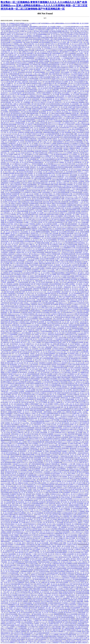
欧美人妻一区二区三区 (22, 297)
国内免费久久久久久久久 (66, 579)
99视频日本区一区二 (19, 154)
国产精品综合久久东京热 (19, 30)
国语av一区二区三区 (6, 118)
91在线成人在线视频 (43, 229)
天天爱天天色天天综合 (30, 105)
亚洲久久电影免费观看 (22, 379)
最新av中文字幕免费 (64, 297)
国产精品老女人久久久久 (78, 492)
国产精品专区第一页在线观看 (52, 461)
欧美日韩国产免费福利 (23, 617)
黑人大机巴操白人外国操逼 (58, 115)
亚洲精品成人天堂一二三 (53, 587)
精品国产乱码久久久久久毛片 (55, 352)
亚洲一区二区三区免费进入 (19, 346)
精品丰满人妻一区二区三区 (43, 241)
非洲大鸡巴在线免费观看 (82, 254)
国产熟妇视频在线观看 (49, 518)
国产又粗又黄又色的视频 (38, 104)
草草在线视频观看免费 (33, 374)
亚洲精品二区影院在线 (8, 254)
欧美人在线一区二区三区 (44, 366)
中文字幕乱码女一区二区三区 (63, 45)
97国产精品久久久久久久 (15, 68)
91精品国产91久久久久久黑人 (8, 66)
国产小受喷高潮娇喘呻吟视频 (46, 184)
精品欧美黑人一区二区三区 (27, 451)
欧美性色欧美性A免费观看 (56, 638)
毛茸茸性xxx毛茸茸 (59, 404)
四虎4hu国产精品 (26, 341)
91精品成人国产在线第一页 (8, 189)
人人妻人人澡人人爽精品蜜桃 (40, 74)
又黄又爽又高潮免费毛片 (16, 257)
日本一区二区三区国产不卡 (8, 529)
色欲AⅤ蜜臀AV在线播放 (68, 284)
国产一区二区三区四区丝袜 (42, 372)
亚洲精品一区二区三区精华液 (44, 224)
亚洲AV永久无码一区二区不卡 (27, 371)
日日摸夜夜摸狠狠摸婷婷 (54, 603)
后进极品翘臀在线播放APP (23, 426)
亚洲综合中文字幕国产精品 (76, 66)
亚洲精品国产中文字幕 (52, 128)
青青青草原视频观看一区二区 (40, 164)
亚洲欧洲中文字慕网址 (22, 590)
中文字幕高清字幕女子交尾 (67, 360)
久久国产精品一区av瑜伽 (78, 442)
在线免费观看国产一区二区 (80, 167)
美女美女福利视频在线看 (42, 230)
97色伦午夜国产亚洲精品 (51, 309)
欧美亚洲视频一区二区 (8, 211)
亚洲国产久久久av (39, 143)
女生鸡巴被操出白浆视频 (55, 177)
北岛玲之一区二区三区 (79, 196)
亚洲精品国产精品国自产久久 (53, 252)
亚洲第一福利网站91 (64, 150)
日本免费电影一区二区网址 (42, 451)
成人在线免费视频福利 (70, 50)
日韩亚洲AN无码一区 (61, 208)
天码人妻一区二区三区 (14, 341)
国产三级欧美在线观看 (68, 628)
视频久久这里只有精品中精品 (58, 69)
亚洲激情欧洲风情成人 (16, 131)
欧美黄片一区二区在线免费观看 (69, 71)
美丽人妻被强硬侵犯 (54, 74)
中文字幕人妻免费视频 (20, 94)
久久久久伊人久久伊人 (75, 583)
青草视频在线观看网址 (29, 120)
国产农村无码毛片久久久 (70, 522)
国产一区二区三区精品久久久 (68, 126)
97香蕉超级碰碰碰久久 (14, 112)
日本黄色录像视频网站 (46, 331)
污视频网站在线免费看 (8, 173)
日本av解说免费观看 (80, 267)
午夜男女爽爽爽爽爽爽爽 (28, 58)
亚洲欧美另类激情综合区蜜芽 (34, 83)
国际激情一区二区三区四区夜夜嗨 (51, 398)
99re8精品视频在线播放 (56, 641)
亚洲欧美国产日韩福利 (14, 197)
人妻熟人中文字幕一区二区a (45, 140)
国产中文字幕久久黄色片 (49, 350)
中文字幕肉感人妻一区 (41, 58)
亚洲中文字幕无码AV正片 (21, 306)
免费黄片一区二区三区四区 (8, 317)
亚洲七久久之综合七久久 (73, 69)
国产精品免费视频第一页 (36, 469)
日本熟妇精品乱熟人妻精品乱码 (15, 300)
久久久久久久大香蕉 (79, 357)
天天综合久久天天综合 (17, 298)
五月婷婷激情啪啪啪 (24, 128)
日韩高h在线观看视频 (47, 486)
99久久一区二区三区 (64, 102)
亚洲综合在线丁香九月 (63, 636)
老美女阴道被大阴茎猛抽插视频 (33, 39)
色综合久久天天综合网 (76, 606)
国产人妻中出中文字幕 (13, 390)
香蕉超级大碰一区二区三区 (10, 72)
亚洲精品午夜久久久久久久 (81, 64)
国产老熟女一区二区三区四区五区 (61, 508)
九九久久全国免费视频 (56, 121)
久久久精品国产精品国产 (15, 93)
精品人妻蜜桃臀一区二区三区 (68, 570)
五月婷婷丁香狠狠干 (31, 121)
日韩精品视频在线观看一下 (73, 221)
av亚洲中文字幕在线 (9, 368)
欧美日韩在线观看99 (82, 126)
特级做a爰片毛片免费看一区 (63, 82)
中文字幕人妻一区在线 (52, 102)
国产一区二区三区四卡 (33, 369)
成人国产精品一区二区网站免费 (51, 344)
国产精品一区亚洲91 (31, 88)
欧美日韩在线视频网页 (45, 42)
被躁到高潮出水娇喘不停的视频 (20, 167)
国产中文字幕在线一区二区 (51, 609)
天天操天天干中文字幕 (69, 428)
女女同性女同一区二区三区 (74, 349)
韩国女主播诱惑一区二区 (58, 87)
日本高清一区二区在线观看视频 (51, 246)
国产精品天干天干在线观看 (71, 186)
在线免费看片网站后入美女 (70, 121)
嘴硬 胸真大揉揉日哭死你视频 (27, 50)
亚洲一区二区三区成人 (78, 28)
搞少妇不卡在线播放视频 (79, 96)
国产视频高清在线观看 (36, 208)
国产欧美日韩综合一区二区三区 (48, 440)
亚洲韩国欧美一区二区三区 (45, 75)
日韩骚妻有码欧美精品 (56, 428)
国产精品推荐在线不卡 (69, 300)
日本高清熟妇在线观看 (18, 191)
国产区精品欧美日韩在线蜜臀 (49, 379)
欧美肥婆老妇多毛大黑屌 (82, 117)
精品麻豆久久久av (16, 60)
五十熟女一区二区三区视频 (62, 259)
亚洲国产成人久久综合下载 (11, 99)
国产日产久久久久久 (9, 123)
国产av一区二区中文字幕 (13, 290)
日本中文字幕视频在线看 (53, 254)
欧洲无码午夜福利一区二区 (71, 425)
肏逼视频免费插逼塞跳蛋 (64, 39)
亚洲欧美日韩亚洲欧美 (11, 538)
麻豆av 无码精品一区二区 (54, 205)
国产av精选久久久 (12, 526)
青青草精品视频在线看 (31, 140)
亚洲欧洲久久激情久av (67, 439)
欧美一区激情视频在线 (32, 322)
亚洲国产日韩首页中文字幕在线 (36, 134)
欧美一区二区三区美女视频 (16, 534)
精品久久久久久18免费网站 (39, 137)
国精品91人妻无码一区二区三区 (38, 205)
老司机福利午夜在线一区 (51, 286)
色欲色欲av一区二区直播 (20, 508)
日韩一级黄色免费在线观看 (23, 137)
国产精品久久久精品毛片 (7, 630)
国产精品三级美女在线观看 (41, 31)
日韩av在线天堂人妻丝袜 (34, 417)
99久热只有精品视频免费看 (13, 584)
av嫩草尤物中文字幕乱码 (50, 377)
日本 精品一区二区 (9, 227)
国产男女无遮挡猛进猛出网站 (14, 148)
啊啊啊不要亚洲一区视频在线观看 (53, 537)
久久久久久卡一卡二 (10, 401)
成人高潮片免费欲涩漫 (46, 338)
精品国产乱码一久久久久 (38, 233)
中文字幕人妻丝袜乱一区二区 (64, 387)
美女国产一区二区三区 (32, 129)
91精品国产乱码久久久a (51, 44)
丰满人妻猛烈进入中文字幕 (64, 268)
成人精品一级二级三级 (43, 522)
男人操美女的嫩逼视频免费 (17, 117)
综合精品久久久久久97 (13, 546)
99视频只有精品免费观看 (79, 516)
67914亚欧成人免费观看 (55, 507)
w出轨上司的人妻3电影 (67, 34)
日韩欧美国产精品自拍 (67, 49)
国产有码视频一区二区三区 (32, 45)
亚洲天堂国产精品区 (26, 183)
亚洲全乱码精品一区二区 (73, 586)
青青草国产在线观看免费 (13, 194)
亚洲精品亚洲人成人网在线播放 (66, 529)
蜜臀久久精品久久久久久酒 (81, 93)
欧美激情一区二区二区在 (79, 238)
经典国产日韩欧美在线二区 (14, 540)
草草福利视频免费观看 (55, 447)
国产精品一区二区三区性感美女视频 (46, 467)
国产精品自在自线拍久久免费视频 (24, 63)
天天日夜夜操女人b (41, 57)
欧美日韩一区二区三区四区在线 (46, 222)
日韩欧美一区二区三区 (26, 71)
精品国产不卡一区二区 (60, 336)
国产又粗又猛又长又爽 (13, 491)
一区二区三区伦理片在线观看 (49, 238)
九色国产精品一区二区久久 (55, 598)
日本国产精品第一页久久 (35, 82)
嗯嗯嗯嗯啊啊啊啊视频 (60, 614)
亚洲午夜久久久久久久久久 (62, 129)
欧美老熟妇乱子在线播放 (69, 578)
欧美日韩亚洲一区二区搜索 (47, 107)
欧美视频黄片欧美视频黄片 (11, 207)
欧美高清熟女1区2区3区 (24, 377)
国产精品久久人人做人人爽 (33, 275)
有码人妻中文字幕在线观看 (65, 499)
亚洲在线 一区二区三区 (76, 270)
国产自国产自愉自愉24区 (28, 330)
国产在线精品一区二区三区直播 (75, 526)
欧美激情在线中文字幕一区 (67, 194)
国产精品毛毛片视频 (21, 620)
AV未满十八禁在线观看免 (48, 271)
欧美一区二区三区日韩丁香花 (21, 551)
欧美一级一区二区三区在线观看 (40, 543)
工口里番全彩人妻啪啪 (79, 549)
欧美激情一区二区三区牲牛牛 (73, 320)
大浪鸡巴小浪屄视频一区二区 (32, 583)
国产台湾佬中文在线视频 (7, 279)
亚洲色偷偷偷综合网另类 (61, 485)
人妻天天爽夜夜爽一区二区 (28, 333)
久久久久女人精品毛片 (40, 102)
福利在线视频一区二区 (76, 175)
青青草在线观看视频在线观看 (76, 325)
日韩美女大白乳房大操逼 (67, 166)
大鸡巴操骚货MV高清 (19, 275)
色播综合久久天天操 (29, 300)
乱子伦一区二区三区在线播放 (31, 145)
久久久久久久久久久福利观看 (42, 474)
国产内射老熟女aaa (65, 74)
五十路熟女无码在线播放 (73, 156)
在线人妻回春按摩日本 (83, 323)
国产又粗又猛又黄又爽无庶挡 (69, 136)
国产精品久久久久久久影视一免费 (60, 42)
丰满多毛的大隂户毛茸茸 (42, 385)
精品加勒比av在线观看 (37, 636)
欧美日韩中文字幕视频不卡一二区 (60, 631)
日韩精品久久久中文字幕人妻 (67, 99)
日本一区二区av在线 (8, 486)
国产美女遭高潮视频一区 (63, 353)
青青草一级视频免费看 (9, 282)
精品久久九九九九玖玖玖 (60, 478)
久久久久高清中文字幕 (80, 44)
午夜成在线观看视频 (15, 192)
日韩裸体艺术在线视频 (80, 507)
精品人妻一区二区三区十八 (81, 500)
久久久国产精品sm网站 (35, 483)
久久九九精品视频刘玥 (25, 636)
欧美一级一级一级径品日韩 (68, 407)
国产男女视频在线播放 (83, 178)
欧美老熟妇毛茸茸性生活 (63, 388)
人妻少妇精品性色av (19, 404)
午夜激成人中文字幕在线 (58, 366)
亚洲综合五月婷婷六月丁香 (36, 439)
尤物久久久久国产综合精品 (32, 107)
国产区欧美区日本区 (34, 590)
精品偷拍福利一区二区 (16, 365)
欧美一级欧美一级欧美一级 (56, 546)
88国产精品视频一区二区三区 (61, 361)
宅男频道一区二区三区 (36, 581)
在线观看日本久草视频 (14, 57)
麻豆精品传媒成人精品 (21, 173)
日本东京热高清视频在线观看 (34, 118)
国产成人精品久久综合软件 (52, 625)
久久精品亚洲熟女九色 (48, 83)
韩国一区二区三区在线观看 (76, 504)
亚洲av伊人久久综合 (14, 31)
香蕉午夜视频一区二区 (16, 219)
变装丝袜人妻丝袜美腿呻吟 (58, 365)
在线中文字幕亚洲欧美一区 (78, 587)
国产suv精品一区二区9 (46, 142)
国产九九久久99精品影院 (30, 221)
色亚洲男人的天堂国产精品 (10, 202)
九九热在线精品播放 (15, 151)
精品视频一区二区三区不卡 (51, 278)
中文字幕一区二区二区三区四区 (11, 243)
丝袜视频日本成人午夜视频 (39, 101)
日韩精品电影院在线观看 (56, 105)
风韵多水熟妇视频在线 (71, 327)
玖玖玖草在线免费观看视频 (22, 559)
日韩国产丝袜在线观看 (38, 252)
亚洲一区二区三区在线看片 (43, 216)
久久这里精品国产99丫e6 (63, 311)
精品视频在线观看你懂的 (80, 406)
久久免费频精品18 (36, 238)
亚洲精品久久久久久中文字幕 (64, 511)
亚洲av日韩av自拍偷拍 (7, 246)
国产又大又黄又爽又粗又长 (75, 319)
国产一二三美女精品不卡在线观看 (59, 339)
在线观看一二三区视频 (58, 224)
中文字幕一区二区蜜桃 (25, 573)
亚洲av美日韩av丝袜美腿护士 (26, 53)
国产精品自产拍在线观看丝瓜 (37, 576)
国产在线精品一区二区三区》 (60, 325)
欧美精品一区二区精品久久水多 (76, 382)
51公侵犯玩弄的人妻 (39, 196)
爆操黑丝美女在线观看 (58, 320)
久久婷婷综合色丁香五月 (74, 346)
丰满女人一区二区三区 (56, 30)
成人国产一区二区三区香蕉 (36, 526)
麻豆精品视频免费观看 (61, 552)
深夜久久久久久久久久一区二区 (44, 361)
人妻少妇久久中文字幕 (74, 83)
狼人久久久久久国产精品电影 (30, 365)
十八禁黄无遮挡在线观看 (20, 388)
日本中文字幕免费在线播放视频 (46, 303)
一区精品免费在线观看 (42, 300)
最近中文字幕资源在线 (18, 45)
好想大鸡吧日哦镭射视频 (62, 173)
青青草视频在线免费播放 (50, 66)
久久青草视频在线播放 (82, 496)
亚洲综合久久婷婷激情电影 (74, 639)
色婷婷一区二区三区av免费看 (48, 275)
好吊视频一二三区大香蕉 (30, 222)
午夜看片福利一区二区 (41, 330)
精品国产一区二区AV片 (23, 412)
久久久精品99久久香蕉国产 (28, 447)
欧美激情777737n (69, 93)
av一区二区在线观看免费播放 (39, 34)
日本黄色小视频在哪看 (45, 510)
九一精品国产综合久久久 (60, 541)
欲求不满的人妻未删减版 (9, 137)
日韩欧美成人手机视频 (79, 153)
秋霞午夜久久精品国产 (17, 120)
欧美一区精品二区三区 (26, 150)
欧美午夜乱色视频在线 (53, 360)
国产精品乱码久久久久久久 (34, 94)
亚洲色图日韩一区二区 (43, 121)
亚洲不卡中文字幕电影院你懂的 (53, 628)
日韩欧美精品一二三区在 (77, 306)
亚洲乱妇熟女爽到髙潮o (45, 263)
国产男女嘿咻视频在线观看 (82, 625)
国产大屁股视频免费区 (31, 475)
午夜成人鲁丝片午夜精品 (23, 565)
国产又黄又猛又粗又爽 (14, 273)
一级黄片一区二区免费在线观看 (38, 267)
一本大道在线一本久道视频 (38, 426)
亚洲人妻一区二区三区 (80, 30)
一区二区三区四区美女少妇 (58, 390)
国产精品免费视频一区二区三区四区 (70, 94)
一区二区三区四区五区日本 (51, 162)
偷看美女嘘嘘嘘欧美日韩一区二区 (39, 383)
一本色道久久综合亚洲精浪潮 (66, 260)
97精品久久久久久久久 (58, 347)
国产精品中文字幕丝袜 (65, 305)
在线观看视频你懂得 (15, 641)
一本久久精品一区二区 (48, 317)
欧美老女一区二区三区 (59, 371)
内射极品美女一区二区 (14, 143)
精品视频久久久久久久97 (55, 164)
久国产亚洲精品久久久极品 (29, 586)
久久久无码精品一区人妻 (75, 154)
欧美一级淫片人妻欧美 (25, 543)
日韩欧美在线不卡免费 (81, 189)
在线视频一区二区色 (39, 194)
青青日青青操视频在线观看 (20, 158)
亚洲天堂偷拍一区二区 (55, 210)
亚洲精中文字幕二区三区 (30, 339)
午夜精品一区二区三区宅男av (34, 415)
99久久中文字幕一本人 (23, 96)
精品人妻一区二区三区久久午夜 (9, 448)
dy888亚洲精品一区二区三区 (51, 189)
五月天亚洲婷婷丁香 (28, 131)
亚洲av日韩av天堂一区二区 (14, 481)
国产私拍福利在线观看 (63, 470)
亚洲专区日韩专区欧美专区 (8, 64)
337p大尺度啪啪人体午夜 (53, 257)
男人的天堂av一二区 (64, 301)
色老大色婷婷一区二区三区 (43, 390)
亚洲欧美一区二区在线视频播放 (74, 140)
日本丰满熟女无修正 (69, 117)
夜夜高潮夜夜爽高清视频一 (42, 60)
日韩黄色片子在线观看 (8, 181)
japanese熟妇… (80, 53)
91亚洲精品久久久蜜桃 (43, 186)
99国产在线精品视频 (75, 33)
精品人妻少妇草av (68, 562)
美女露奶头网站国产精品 (16, 510)
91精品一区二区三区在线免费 (38, 128)
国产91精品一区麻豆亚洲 (21, 82)
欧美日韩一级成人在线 (12, 504)
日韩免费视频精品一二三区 (39, 36)
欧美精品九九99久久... (56, 494)
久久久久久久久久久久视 (62, 271)
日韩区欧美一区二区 (35, 167)
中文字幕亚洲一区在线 (66, 57)
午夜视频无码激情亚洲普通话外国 (50, 64)
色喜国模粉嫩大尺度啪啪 (7, 101)
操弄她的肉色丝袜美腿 (63, 143)
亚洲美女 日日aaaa (73, 469)
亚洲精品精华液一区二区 (24, 521)
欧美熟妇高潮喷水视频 (74, 77)
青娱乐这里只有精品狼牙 (61, 620)
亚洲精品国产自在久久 (10, 297)
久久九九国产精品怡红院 (29, 136)
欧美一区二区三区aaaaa (54, 34)
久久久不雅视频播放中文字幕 (74, 115)
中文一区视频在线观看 (26, 289)
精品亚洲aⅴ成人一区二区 (14, 156)
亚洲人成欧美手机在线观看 (71, 308)
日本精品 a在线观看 (68, 30)
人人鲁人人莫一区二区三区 (81, 197)
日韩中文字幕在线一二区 (54, 527)
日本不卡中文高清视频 (74, 98)
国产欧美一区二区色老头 (15, 136)
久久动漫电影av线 (65, 587)
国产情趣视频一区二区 (38, 592)
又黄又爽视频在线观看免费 (68, 254)
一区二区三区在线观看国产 (54, 292)
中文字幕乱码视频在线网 (30, 147)
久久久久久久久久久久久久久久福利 (72, 462)
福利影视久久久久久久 (43, 641)
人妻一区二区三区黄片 (53, 549)
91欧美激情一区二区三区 (54, 333)
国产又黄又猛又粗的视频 (54, 289)
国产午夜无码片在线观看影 (46, 434)
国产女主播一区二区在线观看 (68, 502)
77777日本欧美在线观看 (22, 282)
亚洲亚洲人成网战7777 (69, 330)
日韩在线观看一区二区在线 (34, 260)
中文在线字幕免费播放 (14, 183)
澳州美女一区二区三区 (62, 504)
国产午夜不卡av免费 (49, 469)
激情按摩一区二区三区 (53, 99)
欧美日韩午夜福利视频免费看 (51, 341)
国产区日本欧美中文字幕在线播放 (74, 142)
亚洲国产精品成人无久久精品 (78, 118)
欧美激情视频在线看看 (48, 118)
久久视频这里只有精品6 (69, 641)
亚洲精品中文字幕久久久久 (55, 153)
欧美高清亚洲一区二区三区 (39, 99)
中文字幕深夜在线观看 (45, 365)
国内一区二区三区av (73, 131)
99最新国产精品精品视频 (11, 218)
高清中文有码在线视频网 (63, 275)
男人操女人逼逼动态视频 (66, 134)
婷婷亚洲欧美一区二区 (73, 232)
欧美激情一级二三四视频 (20, 442)
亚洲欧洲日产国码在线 (17, 75)
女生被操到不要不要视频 (71, 279)
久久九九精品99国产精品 (27, 248)
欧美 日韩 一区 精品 (81, 407)
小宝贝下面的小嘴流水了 (38, 635)
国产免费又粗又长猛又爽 (31, 327)
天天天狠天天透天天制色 (78, 45)
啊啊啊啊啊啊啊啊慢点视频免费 (28, 229)
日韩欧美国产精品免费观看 (40, 289)
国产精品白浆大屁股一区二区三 (58, 60)
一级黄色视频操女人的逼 (35, 27)
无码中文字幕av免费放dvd (64, 379)
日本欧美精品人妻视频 (74, 211)
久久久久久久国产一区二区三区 (25, 85)
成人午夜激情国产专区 (66, 516)
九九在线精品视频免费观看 (52, 134)
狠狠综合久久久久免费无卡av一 (23, 164)
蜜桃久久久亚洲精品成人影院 (29, 641)
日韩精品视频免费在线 (7, 388)
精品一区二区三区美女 (16, 61)
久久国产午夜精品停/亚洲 (54, 267)
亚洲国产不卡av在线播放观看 (67, 213)
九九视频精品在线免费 (41, 496)
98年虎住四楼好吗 (75, 391)
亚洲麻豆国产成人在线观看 (45, 147)
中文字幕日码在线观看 (37, 188)
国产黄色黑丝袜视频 (62, 293)
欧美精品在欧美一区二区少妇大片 (10, 139)
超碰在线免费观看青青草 (14, 347)
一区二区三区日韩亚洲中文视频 (40, 578)
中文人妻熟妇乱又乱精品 (68, 123)
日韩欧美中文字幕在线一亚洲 (68, 461)
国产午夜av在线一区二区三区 (40, 613)
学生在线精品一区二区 (40, 248)
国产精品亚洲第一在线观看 (55, 300)
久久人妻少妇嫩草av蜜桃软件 (54, 488)
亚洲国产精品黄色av (54, 516)
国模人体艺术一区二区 (13, 445)
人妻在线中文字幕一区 (60, 608)
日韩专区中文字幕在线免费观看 (77, 88)
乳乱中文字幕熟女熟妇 (47, 601)
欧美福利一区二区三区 (43, 105)
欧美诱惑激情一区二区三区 (16, 79)
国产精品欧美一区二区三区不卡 (26, 385)
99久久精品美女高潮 (17, 230)
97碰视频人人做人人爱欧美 (20, 44)
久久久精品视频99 (22, 470)
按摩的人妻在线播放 (24, 218)
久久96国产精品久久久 (26, 579)
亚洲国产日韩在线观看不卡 (45, 192)
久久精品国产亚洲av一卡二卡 (72, 546)
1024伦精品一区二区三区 (9, 600)
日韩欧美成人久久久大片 (57, 241)
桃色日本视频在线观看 (80, 235)
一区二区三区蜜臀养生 (81, 617)
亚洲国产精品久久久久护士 (34, 388)
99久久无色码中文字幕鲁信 (39, 393)
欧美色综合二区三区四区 (25, 497)
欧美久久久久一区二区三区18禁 (60, 263)
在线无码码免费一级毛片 (46, 478)
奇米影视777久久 (5, 162)
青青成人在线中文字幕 (23, 28)
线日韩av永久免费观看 (75, 147)
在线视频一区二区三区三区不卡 (13, 423)
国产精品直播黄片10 (83, 447)
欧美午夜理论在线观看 (71, 241)
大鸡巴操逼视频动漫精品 (44, 117)
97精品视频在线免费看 (22, 226)
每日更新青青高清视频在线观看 (64, 167)
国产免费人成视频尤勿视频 (32, 338)
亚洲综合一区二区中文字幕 (59, 139)
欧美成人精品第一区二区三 (61, 38)
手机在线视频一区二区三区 (28, 232)
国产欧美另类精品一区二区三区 (59, 474)
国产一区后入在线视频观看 (69, 53)
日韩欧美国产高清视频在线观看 (30, 203)
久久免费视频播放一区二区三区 (38, 551)
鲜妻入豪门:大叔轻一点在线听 (31, 387)
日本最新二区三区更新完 (24, 335)
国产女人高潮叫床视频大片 (41, 85)
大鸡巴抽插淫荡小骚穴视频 (44, 139)
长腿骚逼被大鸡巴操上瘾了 (72, 113)
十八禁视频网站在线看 (46, 325)
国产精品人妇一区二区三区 (82, 573)
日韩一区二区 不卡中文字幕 (42, 314)
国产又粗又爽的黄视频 (49, 82)
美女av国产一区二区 (9, 592)
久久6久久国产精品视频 (25, 109)
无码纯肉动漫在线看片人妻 (16, 549)
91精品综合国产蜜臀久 (25, 104)
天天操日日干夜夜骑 (79, 58)
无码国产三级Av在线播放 (42, 567)
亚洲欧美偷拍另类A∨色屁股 (22, 383)
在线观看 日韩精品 (75, 470)
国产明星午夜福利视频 (63, 33)
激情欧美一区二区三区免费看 (17, 121)
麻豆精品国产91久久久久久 (65, 238)
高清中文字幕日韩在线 (13, 557)
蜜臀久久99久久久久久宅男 (22, 208)
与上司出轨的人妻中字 (21, 181)
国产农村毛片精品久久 (73, 421)
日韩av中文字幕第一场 (71, 538)
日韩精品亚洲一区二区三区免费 (51, 94)
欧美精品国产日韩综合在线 (29, 366)
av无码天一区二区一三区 (80, 418)
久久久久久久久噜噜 (72, 314)
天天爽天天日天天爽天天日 (82, 402)
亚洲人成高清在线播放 (10, 426)
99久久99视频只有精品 (65, 278)
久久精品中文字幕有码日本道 (58, 314)
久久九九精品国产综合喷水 (53, 72)
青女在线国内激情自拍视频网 (11, 455)
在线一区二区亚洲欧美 (22, 529)
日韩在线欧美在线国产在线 (26, 284)
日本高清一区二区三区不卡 (32, 240)
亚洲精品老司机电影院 (60, 639)
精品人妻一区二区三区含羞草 (73, 369)
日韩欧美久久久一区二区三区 (34, 344)
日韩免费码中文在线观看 (9, 188)
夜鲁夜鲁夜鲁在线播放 (78, 328)
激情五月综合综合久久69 (35, 437)
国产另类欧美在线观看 (22, 311)
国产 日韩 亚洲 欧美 (71, 281)
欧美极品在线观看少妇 (7, 107)
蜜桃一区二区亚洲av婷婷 (15, 77)
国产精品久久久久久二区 (40, 622)
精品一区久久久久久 (63, 66)
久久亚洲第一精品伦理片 (72, 390)
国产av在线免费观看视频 (46, 358)
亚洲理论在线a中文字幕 (57, 80)
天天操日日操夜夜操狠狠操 (42, 210)
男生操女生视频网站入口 (14, 333)
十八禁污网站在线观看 (36, 412)
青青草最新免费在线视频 (61, 368)
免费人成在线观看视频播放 (69, 210)
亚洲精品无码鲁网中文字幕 (39, 109)
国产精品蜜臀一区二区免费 (36, 213)
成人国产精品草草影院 (31, 91)
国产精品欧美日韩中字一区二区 (38, 235)
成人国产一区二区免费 (18, 55)
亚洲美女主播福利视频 (62, 350)
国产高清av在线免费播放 (28, 151)
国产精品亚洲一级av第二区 (47, 45)
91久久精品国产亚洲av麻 (42, 395)
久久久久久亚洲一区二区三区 (54, 423)
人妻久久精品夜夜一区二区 (34, 227)
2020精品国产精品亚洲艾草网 (33, 191)
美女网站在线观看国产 (43, 180)
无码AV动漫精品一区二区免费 (69, 72)
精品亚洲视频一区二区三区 (46, 112)
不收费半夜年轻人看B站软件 (10, 437)
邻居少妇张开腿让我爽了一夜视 (76, 139)
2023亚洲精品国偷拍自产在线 (69, 513)
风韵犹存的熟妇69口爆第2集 (62, 317)
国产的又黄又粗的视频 (57, 279)
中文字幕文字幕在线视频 (73, 365)
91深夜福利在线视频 (70, 230)
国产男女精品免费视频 (61, 211)
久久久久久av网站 (32, 180)
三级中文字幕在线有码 (16, 184)
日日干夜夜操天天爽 (35, 64)
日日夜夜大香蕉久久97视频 (71, 589)
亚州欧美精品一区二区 (81, 477)
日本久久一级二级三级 (80, 456)
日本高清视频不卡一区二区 (80, 440)
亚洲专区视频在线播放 (64, 380)
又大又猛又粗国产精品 (18, 327)
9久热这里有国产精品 (70, 80)
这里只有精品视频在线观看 (36, 297)
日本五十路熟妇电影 (24, 448)
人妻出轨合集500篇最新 (75, 350)
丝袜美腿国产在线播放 (26, 491)
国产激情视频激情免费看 (9, 462)
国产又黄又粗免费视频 (22, 27)
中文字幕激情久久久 (72, 374)
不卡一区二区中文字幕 (45, 444)
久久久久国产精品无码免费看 (68, 246)
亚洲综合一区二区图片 (8, 376)
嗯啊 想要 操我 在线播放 (7, 199)
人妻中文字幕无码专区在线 (54, 323)
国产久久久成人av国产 (36, 218)
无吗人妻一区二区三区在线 (71, 290)
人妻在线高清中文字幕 (77, 112)
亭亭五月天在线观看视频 (28, 428)
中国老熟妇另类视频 (63, 47)
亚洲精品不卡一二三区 (25, 49)
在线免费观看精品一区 (43, 295)
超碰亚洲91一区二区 (22, 331)
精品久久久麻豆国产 (49, 211)
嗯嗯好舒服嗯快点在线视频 (20, 589)
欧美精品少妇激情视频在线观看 (49, 414)
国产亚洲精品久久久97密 (31, 154)
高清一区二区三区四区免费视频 (27, 87)
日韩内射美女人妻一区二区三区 (32, 308)
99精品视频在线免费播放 (58, 273)
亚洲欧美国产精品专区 (58, 564)
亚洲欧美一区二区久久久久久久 (63, 415)
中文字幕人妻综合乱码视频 (81, 316)
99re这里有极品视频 (38, 406)
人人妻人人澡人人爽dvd (50, 470)
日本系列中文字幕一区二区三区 (75, 481)
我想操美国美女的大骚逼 (16, 303)
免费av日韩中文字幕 (47, 308)
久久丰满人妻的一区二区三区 (18, 162)
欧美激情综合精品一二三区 (77, 259)
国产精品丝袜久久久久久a (71, 613)
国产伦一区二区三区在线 (61, 611)
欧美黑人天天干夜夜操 (78, 467)
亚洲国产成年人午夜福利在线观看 (57, 568)
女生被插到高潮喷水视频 (79, 265)
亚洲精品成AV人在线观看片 (18, 322)
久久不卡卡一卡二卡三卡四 (69, 101)
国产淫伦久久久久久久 (56, 61)
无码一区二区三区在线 (42, 436)
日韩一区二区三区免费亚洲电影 (58, 395)
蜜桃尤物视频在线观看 (39, 183)
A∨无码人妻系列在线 (50, 504)
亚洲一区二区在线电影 (55, 229)
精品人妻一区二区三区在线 (32, 432)
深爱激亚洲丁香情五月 (37, 305)
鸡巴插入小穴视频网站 (79, 511)
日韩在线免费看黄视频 (55, 284)
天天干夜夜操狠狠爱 (29, 567)
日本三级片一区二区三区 (26, 194)
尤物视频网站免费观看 (76, 388)
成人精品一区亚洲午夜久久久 (53, 237)
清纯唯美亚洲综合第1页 (22, 466)
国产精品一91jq (16, 500)
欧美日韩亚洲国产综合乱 (15, 186)
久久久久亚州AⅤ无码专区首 (51, 213)
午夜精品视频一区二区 (14, 613)
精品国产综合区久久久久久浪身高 (79, 161)
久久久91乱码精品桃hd (60, 191)
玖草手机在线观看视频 (37, 341)
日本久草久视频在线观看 (22, 64)
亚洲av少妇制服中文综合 (14, 319)
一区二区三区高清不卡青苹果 (45, 88)
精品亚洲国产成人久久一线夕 (68, 85)
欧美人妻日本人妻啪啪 (76, 183)
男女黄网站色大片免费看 (31, 263)
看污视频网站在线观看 (71, 564)
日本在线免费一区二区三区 (64, 328)
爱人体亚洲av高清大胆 (82, 300)
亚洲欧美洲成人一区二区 (73, 191)
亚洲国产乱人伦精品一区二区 (33, 414)
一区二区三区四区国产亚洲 (62, 306)
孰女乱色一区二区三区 (53, 248)
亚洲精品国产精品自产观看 (28, 312)
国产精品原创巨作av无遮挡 (18, 113)
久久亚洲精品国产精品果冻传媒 (57, 586)
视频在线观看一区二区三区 (43, 281)
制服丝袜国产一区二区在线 (17, 142)
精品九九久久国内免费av (15, 41)
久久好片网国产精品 (82, 177)
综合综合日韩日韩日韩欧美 (26, 172)
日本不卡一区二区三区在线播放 (36, 249)
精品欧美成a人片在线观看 (45, 55)
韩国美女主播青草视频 (36, 132)
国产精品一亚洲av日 (13, 104)
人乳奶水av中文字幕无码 (68, 252)
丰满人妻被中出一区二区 (11, 543)
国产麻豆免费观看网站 (19, 170)
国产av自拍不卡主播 (82, 638)
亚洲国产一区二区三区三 (54, 276)
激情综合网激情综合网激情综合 (69, 257)
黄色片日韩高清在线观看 (14, 587)
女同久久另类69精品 (17, 461)
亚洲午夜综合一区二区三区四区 (42, 425)
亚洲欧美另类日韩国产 (7, 256)
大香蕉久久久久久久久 (13, 314)
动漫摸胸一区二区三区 (42, 136)
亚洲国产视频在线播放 (60, 184)
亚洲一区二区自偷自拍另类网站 (22, 305)
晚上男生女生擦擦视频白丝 (42, 53)
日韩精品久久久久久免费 (73, 475)
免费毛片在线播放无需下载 (57, 230)
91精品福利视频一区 (19, 256)
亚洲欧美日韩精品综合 (73, 226)
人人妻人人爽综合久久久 (82, 123)
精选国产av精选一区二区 (31, 175)
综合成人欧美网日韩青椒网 (47, 259)
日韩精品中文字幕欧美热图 (28, 467)
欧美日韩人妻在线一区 (61, 110)
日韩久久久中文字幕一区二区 (81, 387)
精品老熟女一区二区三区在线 (10, 402)
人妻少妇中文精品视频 (10, 565)
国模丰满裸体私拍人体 (74, 110)
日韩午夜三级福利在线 (40, 445)
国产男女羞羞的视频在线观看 (76, 611)
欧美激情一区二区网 (38, 453)
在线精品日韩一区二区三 (39, 491)
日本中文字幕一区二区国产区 (25, 124)
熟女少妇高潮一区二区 (12, 53)
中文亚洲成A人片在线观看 (69, 603)
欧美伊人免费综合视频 (40, 214)
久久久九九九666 (8, 158)
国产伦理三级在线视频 (27, 396)
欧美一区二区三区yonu (56, 243)
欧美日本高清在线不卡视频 (45, 221)
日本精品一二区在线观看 (30, 303)
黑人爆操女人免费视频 (20, 227)
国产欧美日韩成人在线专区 (75, 41)
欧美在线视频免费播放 (26, 290)
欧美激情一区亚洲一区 (77, 317)
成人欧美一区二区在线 (60, 226)
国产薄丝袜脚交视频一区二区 (66, 44)
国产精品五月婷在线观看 (63, 532)
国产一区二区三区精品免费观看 (45, 159)
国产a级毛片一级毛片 (10, 96)
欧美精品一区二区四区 (82, 398)
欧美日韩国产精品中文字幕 (32, 142)
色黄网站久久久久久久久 (17, 39)
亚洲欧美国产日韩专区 (82, 105)
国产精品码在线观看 (26, 613)
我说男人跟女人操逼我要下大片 (33, 380)
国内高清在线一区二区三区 (62, 391)
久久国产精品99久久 (55, 372)
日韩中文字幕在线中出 (19, 47)
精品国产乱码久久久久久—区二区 (61, 79)
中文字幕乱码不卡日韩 (76, 42)
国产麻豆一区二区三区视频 (22, 169)
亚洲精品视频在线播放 (47, 38)
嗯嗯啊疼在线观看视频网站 (43, 232)
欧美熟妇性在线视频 (51, 161)
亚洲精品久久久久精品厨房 (45, 91)
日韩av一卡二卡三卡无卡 (28, 60)
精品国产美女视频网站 (26, 598)
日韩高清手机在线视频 (69, 105)
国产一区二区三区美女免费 (71, 352)
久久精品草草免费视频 (25, 323)
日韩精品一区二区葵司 (28, 276)
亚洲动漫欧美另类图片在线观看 (52, 407)
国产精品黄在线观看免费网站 (67, 617)
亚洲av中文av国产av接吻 (25, 244)
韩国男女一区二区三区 (42, 447)
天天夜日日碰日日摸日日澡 (49, 511)
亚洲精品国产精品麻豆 (10, 210)
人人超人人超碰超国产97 (53, 643)
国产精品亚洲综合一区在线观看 (26, 372)
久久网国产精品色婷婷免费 (51, 492)
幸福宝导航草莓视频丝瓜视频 (38, 409)
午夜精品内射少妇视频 (43, 30)
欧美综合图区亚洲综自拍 (67, 383)
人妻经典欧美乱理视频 (35, 246)
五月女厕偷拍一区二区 (56, 562)
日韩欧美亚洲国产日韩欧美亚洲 (75, 90)
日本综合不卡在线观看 (36, 328)
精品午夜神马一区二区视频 (62, 118)
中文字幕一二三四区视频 (62, 181)
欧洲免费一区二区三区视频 (35, 173)
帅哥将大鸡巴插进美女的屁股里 (20, 576)
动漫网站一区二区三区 (56, 401)
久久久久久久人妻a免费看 (82, 551)
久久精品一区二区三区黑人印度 (42, 115)
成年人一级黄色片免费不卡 (58, 597)
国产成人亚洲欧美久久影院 (55, 244)
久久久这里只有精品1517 (78, 426)
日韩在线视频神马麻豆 (60, 545)
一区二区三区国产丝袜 (29, 219)
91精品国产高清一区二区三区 (24, 252)
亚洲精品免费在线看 (50, 442)
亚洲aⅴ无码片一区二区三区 (41, 515)
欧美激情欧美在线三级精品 (70, 36)
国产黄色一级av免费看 (55, 136)
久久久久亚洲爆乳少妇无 (35, 317)
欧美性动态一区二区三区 (20, 180)
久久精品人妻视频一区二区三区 (9, 50)
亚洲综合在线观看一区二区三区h (15, 105)
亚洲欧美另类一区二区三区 (44, 87)
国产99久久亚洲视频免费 (36, 126)
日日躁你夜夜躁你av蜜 (27, 156)
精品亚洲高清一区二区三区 (18, 88)
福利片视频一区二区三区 (61, 466)
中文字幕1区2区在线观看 (74, 552)
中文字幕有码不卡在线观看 (70, 401)
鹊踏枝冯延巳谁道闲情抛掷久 (37, 410)
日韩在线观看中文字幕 (29, 436)
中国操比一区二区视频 (22, 213)
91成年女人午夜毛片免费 (19, 98)
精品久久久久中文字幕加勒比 (8, 214)
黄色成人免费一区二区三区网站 (9, 128)
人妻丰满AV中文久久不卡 (50, 406)
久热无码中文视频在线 (69, 148)
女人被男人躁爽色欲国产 (33, 110)
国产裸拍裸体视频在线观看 (41, 63)
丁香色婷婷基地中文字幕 (38, 161)
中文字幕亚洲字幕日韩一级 (11, 126)
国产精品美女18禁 (24, 126)
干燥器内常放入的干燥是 (67, 456)
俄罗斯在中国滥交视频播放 (44, 93)
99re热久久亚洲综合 (34, 80)
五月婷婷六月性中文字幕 (61, 262)
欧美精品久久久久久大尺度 (54, 49)
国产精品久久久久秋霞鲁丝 (18, 129)
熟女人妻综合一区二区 (79, 240)
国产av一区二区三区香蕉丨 (36, 211)
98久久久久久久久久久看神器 (48, 387)
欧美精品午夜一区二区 (60, 322)
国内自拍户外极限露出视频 (69, 205)
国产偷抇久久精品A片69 (63, 183)
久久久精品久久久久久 (71, 227)
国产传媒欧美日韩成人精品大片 (25, 515)
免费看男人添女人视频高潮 (73, 371)
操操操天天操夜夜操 (36, 521)
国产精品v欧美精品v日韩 (34, 33)
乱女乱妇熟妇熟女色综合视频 (8, 521)
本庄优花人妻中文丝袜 (54, 58)
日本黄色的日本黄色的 (10, 205)
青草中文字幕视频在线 (24, 238)
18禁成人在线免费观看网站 (30, 184)
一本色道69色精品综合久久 (29, 524)
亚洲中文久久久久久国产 (55, 123)
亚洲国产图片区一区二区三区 (16, 295)
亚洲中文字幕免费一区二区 (80, 429)
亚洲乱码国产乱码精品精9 (39, 502)
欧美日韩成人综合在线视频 (23, 178)
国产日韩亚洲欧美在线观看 (70, 622)
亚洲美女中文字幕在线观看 (35, 350)
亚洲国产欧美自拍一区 (49, 265)
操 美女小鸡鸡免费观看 (59, 221)
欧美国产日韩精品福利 (68, 229)
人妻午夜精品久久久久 (39, 71)
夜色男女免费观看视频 (74, 331)
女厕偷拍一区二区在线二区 (66, 162)
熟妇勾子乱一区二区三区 (52, 459)
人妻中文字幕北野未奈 (47, 256)
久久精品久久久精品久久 (22, 254)
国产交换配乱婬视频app (36, 518)
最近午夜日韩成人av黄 (16, 505)
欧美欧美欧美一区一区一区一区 (22, 407)
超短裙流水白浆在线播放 (46, 41)
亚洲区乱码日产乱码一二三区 (67, 189)
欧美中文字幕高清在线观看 (54, 235)
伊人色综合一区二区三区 (60, 41)
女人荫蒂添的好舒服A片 (24, 233)
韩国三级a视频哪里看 (17, 145)
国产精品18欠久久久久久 (20, 33)
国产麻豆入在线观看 (57, 396)
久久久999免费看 (67, 153)
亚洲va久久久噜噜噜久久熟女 (11, 229)
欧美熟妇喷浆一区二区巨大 (40, 619)
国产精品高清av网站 (83, 314)
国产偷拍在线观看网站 (22, 189)
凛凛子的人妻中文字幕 (25, 207)
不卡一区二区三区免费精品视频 (32, 271)
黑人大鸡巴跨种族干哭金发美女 (14, 387)
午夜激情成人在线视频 (23, 132)
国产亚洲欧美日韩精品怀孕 (28, 57)
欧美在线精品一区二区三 (49, 388)
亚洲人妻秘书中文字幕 (55, 477)
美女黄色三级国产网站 (21, 625)
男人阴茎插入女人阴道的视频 (36, 575)
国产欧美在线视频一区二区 (11, 161)
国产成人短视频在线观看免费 (11, 74)
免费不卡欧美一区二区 (31, 117)
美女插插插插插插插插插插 (47, 391)
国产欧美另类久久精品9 (32, 639)
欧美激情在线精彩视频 (50, 131)
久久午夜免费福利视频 (66, 420)
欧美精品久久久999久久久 (27, 243)
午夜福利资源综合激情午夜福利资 (19, 456)
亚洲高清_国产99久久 (33, 181)
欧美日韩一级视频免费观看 (19, 450)
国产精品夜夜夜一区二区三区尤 (23, 101)
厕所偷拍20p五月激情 (35, 38)
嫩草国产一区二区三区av (11, 109)
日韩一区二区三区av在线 (10, 132)
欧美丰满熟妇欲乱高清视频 (73, 219)
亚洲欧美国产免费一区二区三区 (23, 292)
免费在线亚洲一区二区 (17, 434)
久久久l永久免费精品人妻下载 (47, 548)
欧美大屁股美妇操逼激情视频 (68, 137)
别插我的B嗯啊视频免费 (53, 28)
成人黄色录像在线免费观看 (34, 530)
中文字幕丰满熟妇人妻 (58, 93)
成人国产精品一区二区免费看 (50, 380)
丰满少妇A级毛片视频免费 (8, 620)
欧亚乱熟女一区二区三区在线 (36, 44)
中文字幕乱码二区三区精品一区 (62, 112)
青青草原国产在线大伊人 (9, 278)
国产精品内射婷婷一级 (38, 614)
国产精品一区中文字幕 (81, 31)
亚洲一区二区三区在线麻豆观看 (26, 496)
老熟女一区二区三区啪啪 (11, 616)
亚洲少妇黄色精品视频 (56, 148)
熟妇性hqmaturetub (34, 279)
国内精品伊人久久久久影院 (33, 47)
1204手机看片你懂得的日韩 (59, 349)
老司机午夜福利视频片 (47, 282)
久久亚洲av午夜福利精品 (74, 368)
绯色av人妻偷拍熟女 (25, 557)
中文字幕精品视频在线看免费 (63, 188)
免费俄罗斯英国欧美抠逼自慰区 (79, 377)
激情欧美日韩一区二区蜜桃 (26, 115)
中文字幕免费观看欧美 (69, 243)
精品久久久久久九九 (45, 80)
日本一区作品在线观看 (77, 82)
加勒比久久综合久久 (54, 85)
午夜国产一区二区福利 (25, 161)
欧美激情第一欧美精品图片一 (33, 256)
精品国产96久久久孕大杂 (7, 94)
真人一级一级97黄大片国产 (55, 36)
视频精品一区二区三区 (68, 551)
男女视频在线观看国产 (34, 379)
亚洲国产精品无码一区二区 (56, 624)
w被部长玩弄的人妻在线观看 (47, 181)
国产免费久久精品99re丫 (82, 643)
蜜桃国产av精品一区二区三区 (59, 77)
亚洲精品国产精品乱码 (34, 606)
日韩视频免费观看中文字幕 (56, 63)
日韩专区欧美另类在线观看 (56, 151)
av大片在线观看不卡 (34, 226)
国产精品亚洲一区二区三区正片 (13, 200)
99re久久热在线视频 (10, 249)
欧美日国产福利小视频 (60, 159)
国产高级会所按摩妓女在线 (40, 153)
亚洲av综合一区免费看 (37, 595)
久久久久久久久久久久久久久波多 (59, 633)
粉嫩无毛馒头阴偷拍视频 (64, 377)
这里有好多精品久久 (62, 131)
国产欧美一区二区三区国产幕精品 (53, 592)
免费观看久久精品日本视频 (19, 488)
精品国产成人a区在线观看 (36, 169)
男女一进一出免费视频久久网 (25, 102)
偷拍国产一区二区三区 (39, 500)
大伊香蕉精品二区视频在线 (8, 252)
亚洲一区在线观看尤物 (33, 631)
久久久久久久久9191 (81, 341)
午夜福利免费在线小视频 (57, 199)
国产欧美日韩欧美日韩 (67, 316)
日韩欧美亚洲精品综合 (39, 124)
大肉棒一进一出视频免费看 (19, 369)
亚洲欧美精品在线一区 (72, 282)
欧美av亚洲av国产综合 (27, 584)
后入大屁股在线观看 (64, 270)
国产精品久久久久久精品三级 (16, 338)
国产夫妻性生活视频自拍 (74, 159)
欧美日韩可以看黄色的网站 (69, 453)
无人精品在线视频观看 (77, 508)
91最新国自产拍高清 (83, 605)
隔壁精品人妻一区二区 (66, 344)
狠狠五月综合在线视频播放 (59, 203)
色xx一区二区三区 (17, 287)
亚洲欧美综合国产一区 (41, 50)
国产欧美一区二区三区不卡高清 (24, 316)
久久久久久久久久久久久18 (76, 38)
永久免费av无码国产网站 (59, 355)
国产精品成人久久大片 (52, 500)
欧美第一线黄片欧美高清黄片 (60, 505)
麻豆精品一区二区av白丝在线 (46, 262)
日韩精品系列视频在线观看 (62, 530)
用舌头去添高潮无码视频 (22, 38)
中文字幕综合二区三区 (44, 339)
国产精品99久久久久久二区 (56, 200)
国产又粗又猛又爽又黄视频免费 (29, 112)
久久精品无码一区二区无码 (66, 500)
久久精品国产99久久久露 (7, 552)
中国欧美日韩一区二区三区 (79, 557)
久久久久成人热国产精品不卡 (43, 219)
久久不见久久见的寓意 (77, 39)
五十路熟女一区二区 (10, 34)
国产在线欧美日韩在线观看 (66, 233)
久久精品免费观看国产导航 (18, 42)
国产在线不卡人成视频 (50, 143)
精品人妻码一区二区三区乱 (43, 68)
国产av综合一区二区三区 (12, 244)
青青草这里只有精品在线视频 (56, 335)
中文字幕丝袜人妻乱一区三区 (79, 207)
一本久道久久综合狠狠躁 (17, 175)
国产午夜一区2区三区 (18, 395)
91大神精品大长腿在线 (54, 172)
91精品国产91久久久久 (49, 557)
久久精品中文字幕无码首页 (74, 355)
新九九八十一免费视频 (63, 161)
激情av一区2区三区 (44, 369)
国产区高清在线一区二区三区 (49, 47)
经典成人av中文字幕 (15, 570)
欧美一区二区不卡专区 (20, 486)
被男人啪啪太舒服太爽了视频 (61, 147)
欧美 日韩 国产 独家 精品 (20, 417)
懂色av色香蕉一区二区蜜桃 (64, 96)
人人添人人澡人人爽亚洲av (80, 562)
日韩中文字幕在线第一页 (70, 216)
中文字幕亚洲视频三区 (82, 99)
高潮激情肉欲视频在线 (12, 115)
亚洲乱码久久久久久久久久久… (55, 556)
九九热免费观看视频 (20, 564)
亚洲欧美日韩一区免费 (25, 477)
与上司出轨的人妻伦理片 (57, 455)
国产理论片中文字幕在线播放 (12, 568)
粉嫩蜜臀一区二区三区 (11, 233)
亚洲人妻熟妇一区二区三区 (81, 49)
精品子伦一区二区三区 (26, 74)
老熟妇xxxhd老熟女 (53, 150)
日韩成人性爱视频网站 (62, 560)
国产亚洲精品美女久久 (43, 480)
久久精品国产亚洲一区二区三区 (23, 199)
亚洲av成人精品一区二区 (15, 586)
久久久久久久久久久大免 (17, 270)
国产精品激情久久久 (37, 557)
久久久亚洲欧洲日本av (50, 96)
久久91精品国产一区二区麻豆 (10, 166)
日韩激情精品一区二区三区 (16, 339)
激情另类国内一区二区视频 (75, 432)
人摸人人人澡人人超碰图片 (34, 342)
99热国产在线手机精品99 (74, 107)
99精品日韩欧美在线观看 (58, 113)
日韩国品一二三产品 (61, 27)
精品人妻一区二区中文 (76, 218)
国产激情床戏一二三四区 (79, 344)
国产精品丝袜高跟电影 (45, 170)
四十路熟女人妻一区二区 (12, 474)
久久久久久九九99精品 (33, 325)
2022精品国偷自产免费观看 (39, 207)
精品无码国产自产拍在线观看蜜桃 (25, 399)
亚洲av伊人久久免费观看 (74, 60)
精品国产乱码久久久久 (23, 462)
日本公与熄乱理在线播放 (53, 137)
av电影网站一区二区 (11, 28)
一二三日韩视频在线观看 (67, 58)
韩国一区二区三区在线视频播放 (48, 240)
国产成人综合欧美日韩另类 (70, 61)
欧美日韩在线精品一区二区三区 (13, 524)
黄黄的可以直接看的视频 (27, 605)
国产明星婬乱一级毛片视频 (49, 39)
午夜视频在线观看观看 (71, 347)
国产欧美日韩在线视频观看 (8, 379)
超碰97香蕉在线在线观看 (43, 197)
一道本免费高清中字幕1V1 (28, 216)
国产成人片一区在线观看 (57, 522)
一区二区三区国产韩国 (19, 83)
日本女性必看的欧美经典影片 (53, 104)
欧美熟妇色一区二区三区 (19, 344)
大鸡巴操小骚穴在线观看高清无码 (65, 251)
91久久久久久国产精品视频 (52, 420)
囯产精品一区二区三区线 (58, 170)
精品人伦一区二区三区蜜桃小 (43, 273)
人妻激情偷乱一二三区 (66, 464)
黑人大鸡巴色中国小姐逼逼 (31, 434)
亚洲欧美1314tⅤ (26, 540)
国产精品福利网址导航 (75, 358)
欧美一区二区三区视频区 (46, 404)
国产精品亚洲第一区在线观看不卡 (37, 488)
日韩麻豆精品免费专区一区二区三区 (75, 87)
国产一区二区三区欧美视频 (69, 178)
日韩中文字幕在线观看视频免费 (61, 192)
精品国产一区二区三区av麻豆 (64, 265)
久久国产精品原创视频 (42, 120)
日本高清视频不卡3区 (39, 459)
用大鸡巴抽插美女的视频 (28, 273)
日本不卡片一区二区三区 (45, 90)
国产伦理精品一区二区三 (73, 68)
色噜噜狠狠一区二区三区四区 (74, 184)
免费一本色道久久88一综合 (80, 464)
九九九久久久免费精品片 (9, 643)
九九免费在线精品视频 (12, 371)
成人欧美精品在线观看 (28, 200)
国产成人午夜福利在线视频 (70, 244)
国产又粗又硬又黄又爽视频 (68, 619)
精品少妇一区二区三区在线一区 (44, 538)
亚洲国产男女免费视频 (32, 42)
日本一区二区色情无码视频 (39, 323)
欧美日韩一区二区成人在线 (29, 77)
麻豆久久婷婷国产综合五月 (63, 489)
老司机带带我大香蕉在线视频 (49, 33)
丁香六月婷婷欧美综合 (62, 158)
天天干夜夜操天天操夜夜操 (27, 314)
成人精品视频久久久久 (53, 429)
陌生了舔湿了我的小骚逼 (9, 311)
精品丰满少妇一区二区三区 (68, 496)
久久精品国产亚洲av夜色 (42, 287)
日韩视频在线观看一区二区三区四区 (25, 123)
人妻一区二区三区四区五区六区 (11, 232)
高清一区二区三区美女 (37, 293)
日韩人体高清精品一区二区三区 (61, 75)
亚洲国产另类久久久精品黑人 (34, 431)
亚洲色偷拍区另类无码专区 (25, 72)
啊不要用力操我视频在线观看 (38, 28)
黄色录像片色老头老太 (48, 208)
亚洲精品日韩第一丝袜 (14, 467)
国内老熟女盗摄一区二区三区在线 (14, 363)
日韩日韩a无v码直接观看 (62, 437)
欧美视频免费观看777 (54, 619)
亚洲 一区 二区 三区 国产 (60, 256)
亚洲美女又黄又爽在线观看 (26, 429)
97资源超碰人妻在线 (50, 268)
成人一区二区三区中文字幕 (8, 301)
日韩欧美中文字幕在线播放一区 (11, 196)
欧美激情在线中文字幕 (61, 222)
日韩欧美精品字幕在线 (48, 466)
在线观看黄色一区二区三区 (34, 486)
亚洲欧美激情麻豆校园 (78, 55)
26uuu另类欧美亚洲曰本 (77, 74)
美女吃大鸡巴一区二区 (32, 170)
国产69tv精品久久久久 (42, 535)
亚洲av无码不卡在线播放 (80, 439)
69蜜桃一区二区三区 (68, 543)
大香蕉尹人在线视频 (44, 61)
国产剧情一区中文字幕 (7, 431)
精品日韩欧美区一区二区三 (13, 396)
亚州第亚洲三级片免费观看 (51, 305)
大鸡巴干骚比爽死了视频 (47, 226)
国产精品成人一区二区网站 (72, 214)
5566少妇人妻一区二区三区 (19, 134)
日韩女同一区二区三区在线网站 (31, 259)
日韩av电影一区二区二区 (81, 458)
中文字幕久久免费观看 (76, 75)
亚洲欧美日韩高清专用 (7, 275)
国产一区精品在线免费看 (53, 570)
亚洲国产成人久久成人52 (27, 31)
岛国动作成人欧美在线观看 (42, 428)
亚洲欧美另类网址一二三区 (46, 154)
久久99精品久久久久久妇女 (79, 305)
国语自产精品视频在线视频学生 (80, 188)
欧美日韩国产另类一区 (56, 312)
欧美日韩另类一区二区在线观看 (70, 104)
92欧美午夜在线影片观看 (11, 636)
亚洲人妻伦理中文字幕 (40, 584)
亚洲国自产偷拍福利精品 (75, 262)
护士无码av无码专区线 (79, 34)
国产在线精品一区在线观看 (16, 177)
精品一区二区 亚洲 (41, 257)
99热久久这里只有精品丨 (82, 109)
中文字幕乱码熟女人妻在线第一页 (70, 372)
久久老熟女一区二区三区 (66, 64)
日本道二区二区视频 (38, 489)
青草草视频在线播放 (30, 241)
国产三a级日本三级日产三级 (21, 398)
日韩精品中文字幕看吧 (69, 109)
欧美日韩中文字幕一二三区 (13, 624)
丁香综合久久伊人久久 (66, 431)
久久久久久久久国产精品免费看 (78, 263)
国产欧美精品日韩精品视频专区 (19, 80)
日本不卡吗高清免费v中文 (79, 420)
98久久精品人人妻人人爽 (11, 172)
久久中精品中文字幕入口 (57, 472)
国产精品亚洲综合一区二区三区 (76, 256)
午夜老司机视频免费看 (40, 276)
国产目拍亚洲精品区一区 (13, 453)
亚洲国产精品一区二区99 (24, 66)
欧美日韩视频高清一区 (79, 497)
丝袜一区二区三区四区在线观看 (25, 210)
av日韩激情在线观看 (52, 409)
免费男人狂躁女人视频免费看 (21, 246)
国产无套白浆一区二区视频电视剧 (73, 524)
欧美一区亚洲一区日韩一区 (20, 251)
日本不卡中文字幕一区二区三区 (46, 554)
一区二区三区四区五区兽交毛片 (24, 153)
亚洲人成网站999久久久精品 (26, 52)
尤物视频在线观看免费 (14, 58)
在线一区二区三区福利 (53, 57)
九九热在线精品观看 (48, 382)
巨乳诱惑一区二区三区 (25, 99)
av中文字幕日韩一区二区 (15, 603)
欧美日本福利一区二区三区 (23, 34)
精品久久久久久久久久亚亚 (46, 145)
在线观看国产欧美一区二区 (77, 301)
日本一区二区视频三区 (59, 538)
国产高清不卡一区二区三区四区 (31, 41)
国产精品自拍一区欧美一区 (69, 323)
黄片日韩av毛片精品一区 (66, 497)
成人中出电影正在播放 (38, 268)
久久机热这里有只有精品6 (22, 265)
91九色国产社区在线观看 (44, 77)
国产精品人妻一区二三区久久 (10, 52)
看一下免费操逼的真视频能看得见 (14, 221)
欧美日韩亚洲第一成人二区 (10, 102)
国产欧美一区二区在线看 (49, 27)
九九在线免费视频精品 (29, 257)
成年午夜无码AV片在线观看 (10, 595)
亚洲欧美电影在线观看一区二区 (52, 126)
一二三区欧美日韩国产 (42, 516)
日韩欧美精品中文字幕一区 (39, 376)
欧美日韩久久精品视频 (13, 598)
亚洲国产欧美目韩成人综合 (76, 437)
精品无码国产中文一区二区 (69, 292)
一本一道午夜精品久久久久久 (69, 436)
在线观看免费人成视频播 (66, 600)
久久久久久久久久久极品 (61, 434)
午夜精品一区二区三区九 (18, 90)
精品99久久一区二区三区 (16, 436)
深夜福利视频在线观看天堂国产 (17, 110)
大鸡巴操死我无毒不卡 (65, 128)
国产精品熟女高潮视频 (55, 31)
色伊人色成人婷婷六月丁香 (71, 151)
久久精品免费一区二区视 (22, 235)
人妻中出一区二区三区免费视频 (35, 513)
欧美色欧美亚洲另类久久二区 (15, 349)
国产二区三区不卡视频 (29, 230)
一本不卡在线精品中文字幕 (55, 330)
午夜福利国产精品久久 (57, 117)
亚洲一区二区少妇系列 (34, 336)
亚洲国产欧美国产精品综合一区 (20, 518)
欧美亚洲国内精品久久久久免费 (71, 312)
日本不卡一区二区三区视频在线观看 (62, 55)
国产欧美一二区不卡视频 (10, 385)
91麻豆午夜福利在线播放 (14, 357)
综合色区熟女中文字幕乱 (10, 489)
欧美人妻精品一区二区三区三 (39, 335)
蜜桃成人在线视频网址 (7, 414)
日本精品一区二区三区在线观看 (32, 560)
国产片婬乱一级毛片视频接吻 (50, 301)
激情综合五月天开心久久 (42, 200)
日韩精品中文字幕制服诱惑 (49, 560)
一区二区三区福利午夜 (48, 437)
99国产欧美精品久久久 (61, 98)
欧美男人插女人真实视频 (51, 233)
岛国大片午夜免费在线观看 (31, 79)
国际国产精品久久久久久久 (47, 450)
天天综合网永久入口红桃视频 (64, 467)
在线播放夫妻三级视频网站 (78, 102)
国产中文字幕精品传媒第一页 (58, 156)
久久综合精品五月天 (82, 80)
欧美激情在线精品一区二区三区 (47, 175)
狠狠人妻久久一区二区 (68, 31)
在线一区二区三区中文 (40, 52)
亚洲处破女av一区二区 (10, 213)
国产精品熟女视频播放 (39, 72)
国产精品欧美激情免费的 (39, 579)
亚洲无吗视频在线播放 (31, 90)
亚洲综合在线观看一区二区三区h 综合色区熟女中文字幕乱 (20, 480)
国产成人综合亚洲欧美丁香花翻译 (41, 199)
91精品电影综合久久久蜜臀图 (42, 156)
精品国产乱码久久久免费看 (31, 548)
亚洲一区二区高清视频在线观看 (69, 172)
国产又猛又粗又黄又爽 (70, 472)
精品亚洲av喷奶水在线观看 (58, 68)
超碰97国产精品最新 (67, 196)
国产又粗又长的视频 (19, 262)
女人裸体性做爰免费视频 (22, 211)
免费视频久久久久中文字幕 (53, 178)
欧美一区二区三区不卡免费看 (73, 170)
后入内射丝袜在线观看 (76, 192)
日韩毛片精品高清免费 (36, 202)
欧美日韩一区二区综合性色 (37, 617)
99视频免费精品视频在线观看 (51, 132)
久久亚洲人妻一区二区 (27, 143)
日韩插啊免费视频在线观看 (49, 311)
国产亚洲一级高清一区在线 (78, 559)
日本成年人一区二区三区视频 (27, 390)
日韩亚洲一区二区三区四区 (23, 188)
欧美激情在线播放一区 (28, 603)
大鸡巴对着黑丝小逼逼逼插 (65, 440)
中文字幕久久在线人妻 (31, 295)
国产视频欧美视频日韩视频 (42, 243)
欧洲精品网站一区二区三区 (59, 90)
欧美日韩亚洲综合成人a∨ (74, 27)
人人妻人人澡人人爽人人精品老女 (49, 357)
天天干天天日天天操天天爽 (25, 472)
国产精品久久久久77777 (81, 260)
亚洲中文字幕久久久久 (11, 377)
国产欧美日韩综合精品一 (29, 93)
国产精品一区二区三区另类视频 (77, 540)
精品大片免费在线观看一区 (42, 401)
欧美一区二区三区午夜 (61, 107)
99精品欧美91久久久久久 (68, 249)
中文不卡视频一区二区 (48, 415)
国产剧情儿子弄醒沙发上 (17, 432)
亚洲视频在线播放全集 (40, 570)
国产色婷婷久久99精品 (27, 69)
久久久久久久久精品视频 (50, 529)
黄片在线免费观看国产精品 (38, 423)
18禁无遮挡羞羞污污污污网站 (67, 52)
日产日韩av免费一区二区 (26, 445)
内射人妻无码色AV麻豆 (75, 47)
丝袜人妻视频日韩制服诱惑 (41, 166)
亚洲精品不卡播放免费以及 (37, 96)
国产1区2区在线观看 (55, 480)
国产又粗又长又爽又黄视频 (77, 79)
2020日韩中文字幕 (51, 393)
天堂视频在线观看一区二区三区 (44, 371)
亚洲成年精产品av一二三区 (28, 638)
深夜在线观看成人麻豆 (14, 330)
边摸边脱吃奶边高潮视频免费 (30, 61)
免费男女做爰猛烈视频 (27, 458)
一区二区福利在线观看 (8, 63)
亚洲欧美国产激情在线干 (42, 151)
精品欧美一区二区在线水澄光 (66, 124)
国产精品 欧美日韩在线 (31, 55)
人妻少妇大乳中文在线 (78, 57)
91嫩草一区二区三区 (79, 134)
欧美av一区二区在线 (9, 153)
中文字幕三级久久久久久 (63, 175)
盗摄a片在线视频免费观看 (48, 167)
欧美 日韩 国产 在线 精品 (11, 323)
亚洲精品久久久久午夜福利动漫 (76, 303)
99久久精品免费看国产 (27, 622)
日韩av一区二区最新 (19, 107)
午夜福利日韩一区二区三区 (37, 448)
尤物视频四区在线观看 (77, 342)
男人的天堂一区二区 (11, 328)
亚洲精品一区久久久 (48, 368)
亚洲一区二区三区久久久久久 (73, 120)
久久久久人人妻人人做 (37, 286)
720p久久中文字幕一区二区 (39, 49)
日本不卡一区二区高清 (58, 327)
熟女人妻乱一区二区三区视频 (49, 519)
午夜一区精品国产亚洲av (49, 328)
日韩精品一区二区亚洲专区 (31, 349)
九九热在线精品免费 (13, 573)
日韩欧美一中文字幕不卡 (58, 510)
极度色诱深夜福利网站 (71, 180)
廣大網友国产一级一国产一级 (42, 69)
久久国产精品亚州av (52, 207)
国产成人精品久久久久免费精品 (38, 254)
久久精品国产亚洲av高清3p (8, 27)
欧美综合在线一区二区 (35, 398)
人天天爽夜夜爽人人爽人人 (12, 628)
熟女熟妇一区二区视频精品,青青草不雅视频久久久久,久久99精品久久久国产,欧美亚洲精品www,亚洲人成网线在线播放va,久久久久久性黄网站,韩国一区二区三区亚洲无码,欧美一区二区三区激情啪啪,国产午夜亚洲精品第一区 (44, 5)
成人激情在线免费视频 (34, 158)
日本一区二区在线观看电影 (54, 101)
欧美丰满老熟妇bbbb (23, 526)
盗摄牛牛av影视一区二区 (57, 399)
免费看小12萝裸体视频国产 (16, 271)
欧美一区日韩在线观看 (37, 66)
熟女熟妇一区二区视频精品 (8, 606)
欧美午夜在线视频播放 (70, 63)
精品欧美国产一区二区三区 (40, 352)
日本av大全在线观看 (58, 524)
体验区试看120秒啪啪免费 (61, 202)
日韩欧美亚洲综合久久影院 (69, 515)
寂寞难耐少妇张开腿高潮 (64, 426)
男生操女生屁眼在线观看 (9, 286)
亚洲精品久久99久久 (83, 244)
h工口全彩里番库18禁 (56, 197)
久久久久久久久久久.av (80, 169)
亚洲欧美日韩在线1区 (53, 52)
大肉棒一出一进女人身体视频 (79, 286)
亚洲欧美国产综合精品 (18, 140)
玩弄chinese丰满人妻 (79, 543)
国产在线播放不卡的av (67, 237)
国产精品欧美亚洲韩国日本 (61, 154)
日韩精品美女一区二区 (70, 287)
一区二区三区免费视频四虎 (75, 293)
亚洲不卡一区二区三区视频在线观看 (22, 268)
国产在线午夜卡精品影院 (58, 219)
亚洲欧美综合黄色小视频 (82, 619)
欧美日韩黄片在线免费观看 (36, 251)
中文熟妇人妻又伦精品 (77, 311)
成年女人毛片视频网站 (57, 216)
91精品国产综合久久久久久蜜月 (43, 505)
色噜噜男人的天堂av (47, 227)
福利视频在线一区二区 (7, 180)
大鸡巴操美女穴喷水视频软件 (11, 425)
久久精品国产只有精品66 (70, 200)
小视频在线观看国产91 (58, 142)
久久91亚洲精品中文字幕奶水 (56, 50)
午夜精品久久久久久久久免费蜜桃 (23, 36)
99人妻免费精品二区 (31, 30)
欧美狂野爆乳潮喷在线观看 (75, 434)
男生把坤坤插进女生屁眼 (36, 265)
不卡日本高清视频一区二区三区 (11, 150)
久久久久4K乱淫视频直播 (17, 583)
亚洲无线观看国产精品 (49, 173)
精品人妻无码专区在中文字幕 (28, 535)
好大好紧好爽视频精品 (55, 385)
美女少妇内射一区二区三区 (26, 166)
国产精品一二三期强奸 (33, 620)
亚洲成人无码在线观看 (66, 28)
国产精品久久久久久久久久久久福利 (69, 445)
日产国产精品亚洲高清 (45, 79)
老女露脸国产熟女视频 (16, 494)
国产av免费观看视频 (57, 534)
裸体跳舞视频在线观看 (29, 516)
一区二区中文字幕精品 (41, 402)
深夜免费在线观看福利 (71, 224)
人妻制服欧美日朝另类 (12, 49)
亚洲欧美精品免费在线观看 (77, 530)
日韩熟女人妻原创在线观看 (53, 71)
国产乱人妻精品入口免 (25, 504)
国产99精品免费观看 (55, 53)
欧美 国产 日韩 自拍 (14, 451)
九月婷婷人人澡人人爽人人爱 (55, 109)
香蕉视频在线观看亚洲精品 (61, 88)
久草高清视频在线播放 (28, 481)
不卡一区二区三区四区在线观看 (11, 571)
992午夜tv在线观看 (34, 355)
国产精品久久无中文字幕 (59, 91)
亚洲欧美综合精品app (80, 166)
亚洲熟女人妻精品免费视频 (12, 537)
